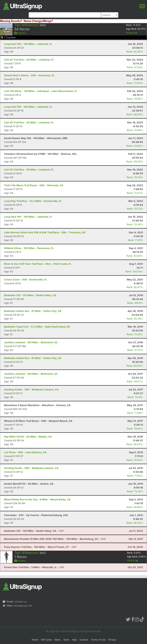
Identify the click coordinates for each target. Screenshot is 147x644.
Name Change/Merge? (38, 21)
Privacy (112, 640)
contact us (20, 601)
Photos (20, 33)
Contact (84, 640)
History (132, 33)
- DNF (34, 531)
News (58, 640)
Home (35, 640)
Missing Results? (11, 21)
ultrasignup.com (23, 605)
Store (66, 640)
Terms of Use (98, 640)
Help (74, 640)
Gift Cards (46, 640)
